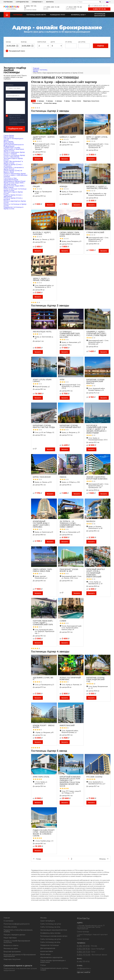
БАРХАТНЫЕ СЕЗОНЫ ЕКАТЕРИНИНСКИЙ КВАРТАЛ (95, 381)
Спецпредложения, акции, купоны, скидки (54, 969)
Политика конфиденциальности (17, 924)
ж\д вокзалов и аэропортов (51, 957)
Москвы (43, 918)
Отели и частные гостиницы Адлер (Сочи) (15, 190)
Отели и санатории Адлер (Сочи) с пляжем (14, 153)
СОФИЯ (63, 621)
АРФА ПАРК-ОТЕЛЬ (41, 777)
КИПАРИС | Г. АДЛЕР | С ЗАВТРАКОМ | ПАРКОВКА (97, 187)
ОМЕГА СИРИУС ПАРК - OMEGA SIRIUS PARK (43, 570)
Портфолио (8, 2)
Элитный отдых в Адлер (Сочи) (13, 159)
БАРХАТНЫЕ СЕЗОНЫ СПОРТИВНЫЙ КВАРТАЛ (70, 426)
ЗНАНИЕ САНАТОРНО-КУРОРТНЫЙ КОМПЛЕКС (97, 478)
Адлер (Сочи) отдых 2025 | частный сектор (14, 184)
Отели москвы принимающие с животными (53, 961)
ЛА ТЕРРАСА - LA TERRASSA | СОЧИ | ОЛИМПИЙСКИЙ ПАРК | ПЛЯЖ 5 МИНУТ (70, 524)
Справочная (37, 2)
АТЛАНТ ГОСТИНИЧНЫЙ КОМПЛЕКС (70, 678)
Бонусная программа (12, 952)
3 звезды (50, 101)
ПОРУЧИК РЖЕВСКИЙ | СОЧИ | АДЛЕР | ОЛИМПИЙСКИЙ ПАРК (43, 623)
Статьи (43, 965)
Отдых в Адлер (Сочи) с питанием (13, 165)
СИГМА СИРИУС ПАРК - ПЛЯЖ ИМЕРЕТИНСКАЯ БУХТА (70, 234)
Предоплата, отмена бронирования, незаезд (18, 931)
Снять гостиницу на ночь (50, 927)
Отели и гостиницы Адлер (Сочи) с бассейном (14, 156)
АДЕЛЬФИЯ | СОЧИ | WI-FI (43, 678)
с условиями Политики (17, 122)
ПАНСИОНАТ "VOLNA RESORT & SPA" (69, 570)
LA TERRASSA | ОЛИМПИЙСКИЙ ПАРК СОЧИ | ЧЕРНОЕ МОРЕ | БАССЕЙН (70, 334)
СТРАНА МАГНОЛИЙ (95, 232)
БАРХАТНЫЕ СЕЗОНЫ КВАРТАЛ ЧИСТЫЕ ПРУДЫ (44, 426)
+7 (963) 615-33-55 (98, 6)
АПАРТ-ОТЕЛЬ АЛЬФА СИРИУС (42, 380)
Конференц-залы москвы (50, 933)
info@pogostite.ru (84, 968)
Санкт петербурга (47, 921)
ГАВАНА (63, 477)
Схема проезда (83, 932)
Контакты (50, 2)
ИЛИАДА (64, 186)
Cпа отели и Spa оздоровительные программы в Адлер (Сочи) (15, 180)
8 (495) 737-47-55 (83, 946)
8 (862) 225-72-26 (83, 952)
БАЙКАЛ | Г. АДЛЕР (68, 137)
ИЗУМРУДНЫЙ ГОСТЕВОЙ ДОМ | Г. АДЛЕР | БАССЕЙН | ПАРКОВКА (41, 524)
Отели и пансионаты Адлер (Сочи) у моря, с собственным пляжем (15, 175)
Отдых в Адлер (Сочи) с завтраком (13, 196)
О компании (8, 921)
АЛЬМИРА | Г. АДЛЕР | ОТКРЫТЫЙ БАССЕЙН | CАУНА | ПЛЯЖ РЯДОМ (96, 333)
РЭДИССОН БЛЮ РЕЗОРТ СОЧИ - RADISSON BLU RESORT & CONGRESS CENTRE (44, 833)
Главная (7, 918)
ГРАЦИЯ (36, 186)
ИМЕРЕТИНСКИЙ (67, 725)
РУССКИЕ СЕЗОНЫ (94, 777)
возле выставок (47, 951)
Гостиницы (18, 15)
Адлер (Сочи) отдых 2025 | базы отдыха (14, 187)
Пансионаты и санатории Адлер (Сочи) (14, 150)
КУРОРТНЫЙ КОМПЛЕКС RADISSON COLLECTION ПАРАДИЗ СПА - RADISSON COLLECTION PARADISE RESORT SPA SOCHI (70, 781)
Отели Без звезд (50, 103)
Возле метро (45, 954)
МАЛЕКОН (91, 521)
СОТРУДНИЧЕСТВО (22, 2)
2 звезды (41, 101)
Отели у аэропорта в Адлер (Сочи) (15, 202)
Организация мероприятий (100, 15)
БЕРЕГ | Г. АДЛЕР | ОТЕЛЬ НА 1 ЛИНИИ (97, 138)
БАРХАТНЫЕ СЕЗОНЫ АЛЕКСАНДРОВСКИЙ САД (95, 679)
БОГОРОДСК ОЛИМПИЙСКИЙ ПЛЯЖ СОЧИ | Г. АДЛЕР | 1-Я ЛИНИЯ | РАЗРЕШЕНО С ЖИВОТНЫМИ (97, 429)
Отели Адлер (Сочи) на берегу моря (13, 171)
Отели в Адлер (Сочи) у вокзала (13, 199)
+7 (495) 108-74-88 (51, 7)
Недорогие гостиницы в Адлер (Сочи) (13, 208)
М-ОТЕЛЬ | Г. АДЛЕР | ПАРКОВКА (42, 233)
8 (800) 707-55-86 (30, 7)
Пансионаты (37, 103)
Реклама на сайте (11, 949)
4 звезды (59, 101)
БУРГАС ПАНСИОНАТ (42, 477)
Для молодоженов (48, 948)
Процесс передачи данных (14, 935)
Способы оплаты (10, 927)
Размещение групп (57, 15)
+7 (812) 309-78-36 (74, 7)
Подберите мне (15, 129)
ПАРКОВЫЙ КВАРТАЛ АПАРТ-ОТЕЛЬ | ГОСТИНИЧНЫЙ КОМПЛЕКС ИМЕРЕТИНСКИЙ (96, 573)
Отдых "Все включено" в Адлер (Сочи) (13, 162)
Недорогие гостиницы (50, 945)
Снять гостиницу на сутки (51, 924)
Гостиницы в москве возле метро (54, 936)
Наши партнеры (10, 938)
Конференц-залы (78, 15)
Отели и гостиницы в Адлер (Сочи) (15, 205)
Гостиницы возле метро (36, 15)
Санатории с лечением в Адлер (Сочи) (14, 168)
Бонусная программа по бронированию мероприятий (20, 955)
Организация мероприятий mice (54, 930)
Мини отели (76, 101)
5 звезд (67, 101)
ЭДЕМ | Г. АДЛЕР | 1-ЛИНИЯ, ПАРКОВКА (41, 279)
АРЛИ (62, 380)
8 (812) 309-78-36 (83, 949)
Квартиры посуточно (91, 101)
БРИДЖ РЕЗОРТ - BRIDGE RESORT (44, 726)
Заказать (38, 159)
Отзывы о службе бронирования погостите (17, 942)
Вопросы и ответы (11, 945)
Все (34, 101)
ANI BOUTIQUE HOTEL (42, 332)
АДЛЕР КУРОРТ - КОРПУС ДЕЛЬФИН (44, 138)
